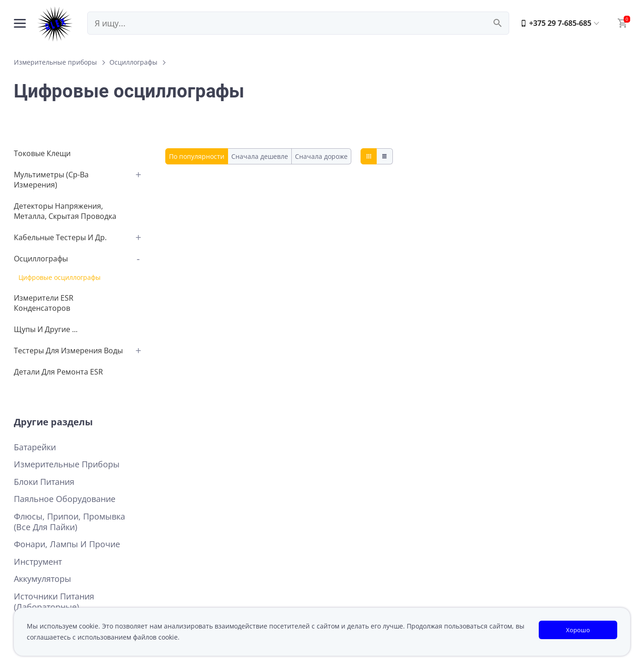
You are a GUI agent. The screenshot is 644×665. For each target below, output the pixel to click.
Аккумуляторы (42, 579)
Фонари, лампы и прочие (67, 544)
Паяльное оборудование (65, 499)
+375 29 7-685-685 (556, 23)
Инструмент (38, 562)
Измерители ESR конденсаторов (44, 303)
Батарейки (35, 447)
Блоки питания (44, 482)
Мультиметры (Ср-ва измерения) (51, 180)
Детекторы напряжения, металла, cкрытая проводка (65, 211)
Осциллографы (133, 62)
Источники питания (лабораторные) (54, 602)
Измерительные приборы (55, 62)
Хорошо (578, 630)
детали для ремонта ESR (58, 372)
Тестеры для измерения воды (68, 351)
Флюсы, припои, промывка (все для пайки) (69, 522)
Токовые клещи (42, 153)
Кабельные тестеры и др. (60, 237)
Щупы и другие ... (46, 329)
